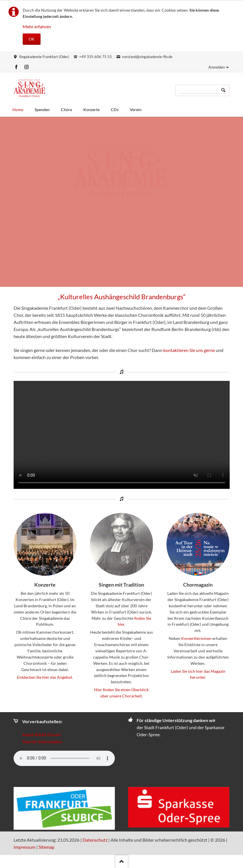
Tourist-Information (42, 741)
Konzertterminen (196, 638)
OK (32, 39)
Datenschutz (95, 840)
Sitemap (47, 847)
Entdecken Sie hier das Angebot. (45, 677)
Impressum (25, 847)
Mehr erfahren (37, 26)
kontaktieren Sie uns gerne (189, 350)
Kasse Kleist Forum (41, 734)
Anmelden (217, 67)
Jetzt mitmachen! (124, 169)
